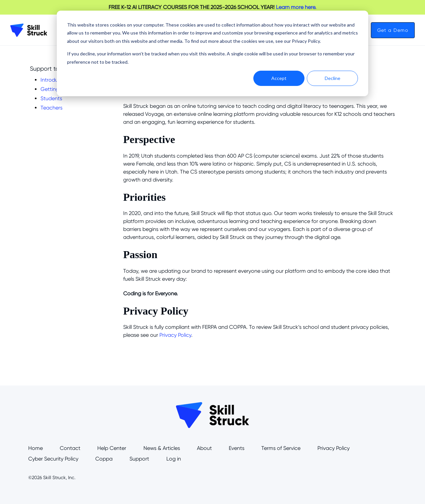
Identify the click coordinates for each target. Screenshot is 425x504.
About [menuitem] (204, 448)
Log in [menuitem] (174, 459)
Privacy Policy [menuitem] (334, 448)
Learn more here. (296, 7)
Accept (279, 78)
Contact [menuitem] (70, 448)
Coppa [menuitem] (104, 459)
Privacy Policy (175, 335)
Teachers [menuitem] (51, 108)
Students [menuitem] (51, 98)
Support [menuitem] (139, 459)
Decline (333, 78)
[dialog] (212, 53)
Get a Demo (393, 30)
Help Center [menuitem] (112, 448)
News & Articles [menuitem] (162, 448)
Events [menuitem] (237, 448)
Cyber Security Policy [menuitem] (53, 459)
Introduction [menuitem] (55, 80)
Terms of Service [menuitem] (281, 448)
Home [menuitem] (36, 448)
